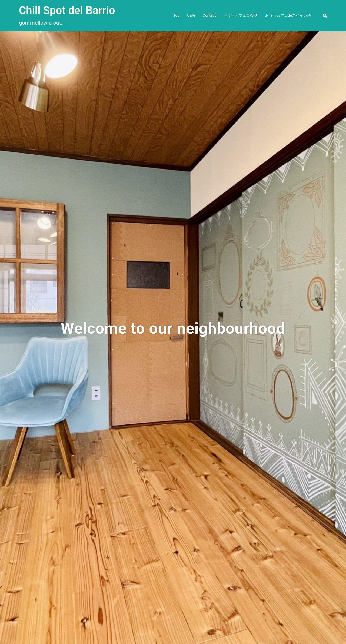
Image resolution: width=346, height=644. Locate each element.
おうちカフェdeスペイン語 (288, 15)
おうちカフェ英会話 (241, 15)
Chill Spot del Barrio (67, 10)
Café (191, 15)
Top (176, 15)
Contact (209, 15)
